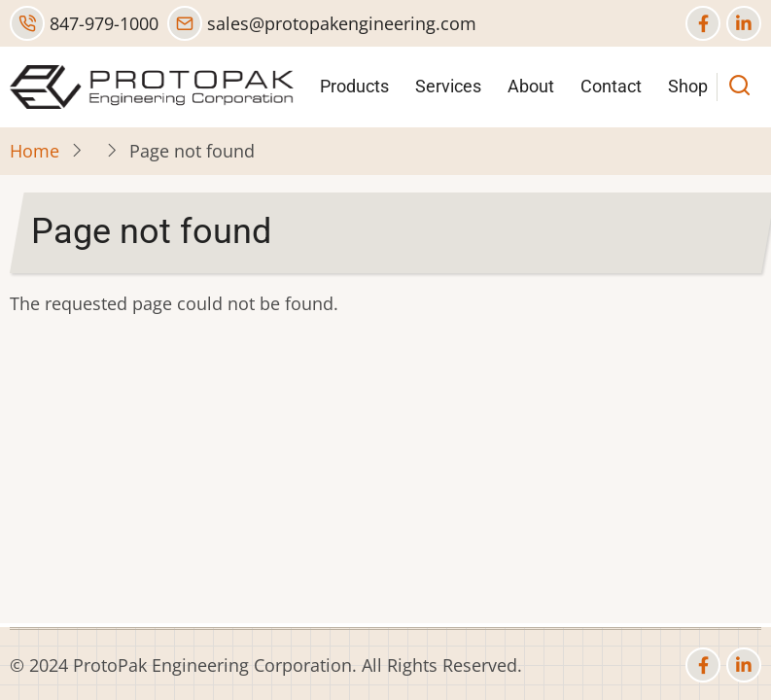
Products (354, 86)
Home (35, 151)
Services (448, 86)
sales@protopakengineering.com (322, 23)
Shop (688, 86)
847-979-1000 (84, 23)
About (531, 86)
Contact (611, 86)
